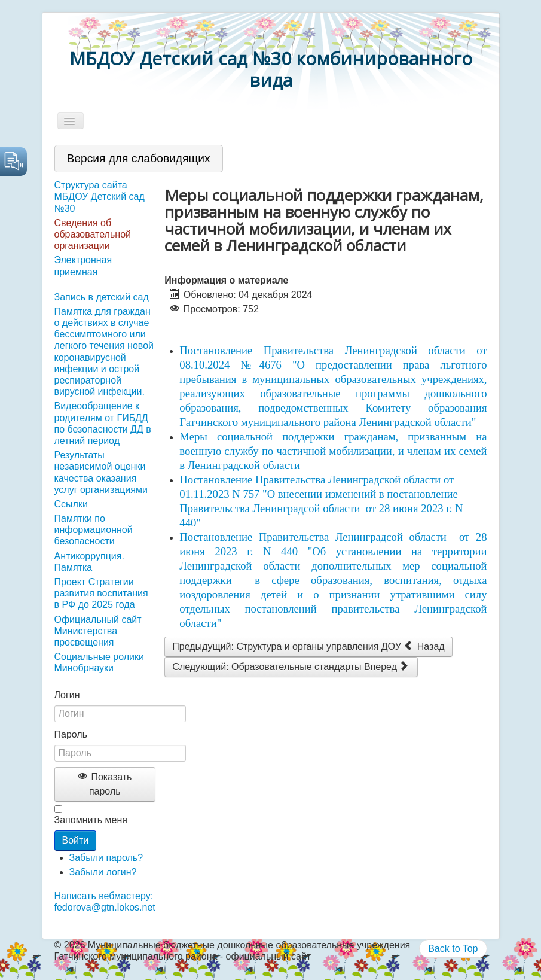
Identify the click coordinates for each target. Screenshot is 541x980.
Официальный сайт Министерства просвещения (98, 631)
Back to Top (453, 949)
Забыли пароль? (106, 858)
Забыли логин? (103, 872)
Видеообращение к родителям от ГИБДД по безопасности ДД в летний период (103, 423)
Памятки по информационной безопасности (94, 530)
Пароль (71, 734)
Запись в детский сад (102, 297)
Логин (67, 695)
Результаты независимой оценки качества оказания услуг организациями (101, 472)
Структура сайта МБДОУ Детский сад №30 (100, 197)
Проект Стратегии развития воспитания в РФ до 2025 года (101, 593)
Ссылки (71, 504)
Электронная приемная (83, 266)
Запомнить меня (91, 820)
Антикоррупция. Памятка (89, 562)
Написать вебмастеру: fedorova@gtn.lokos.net (105, 902)
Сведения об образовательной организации (93, 234)
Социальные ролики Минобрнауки (99, 662)
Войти (76, 840)
